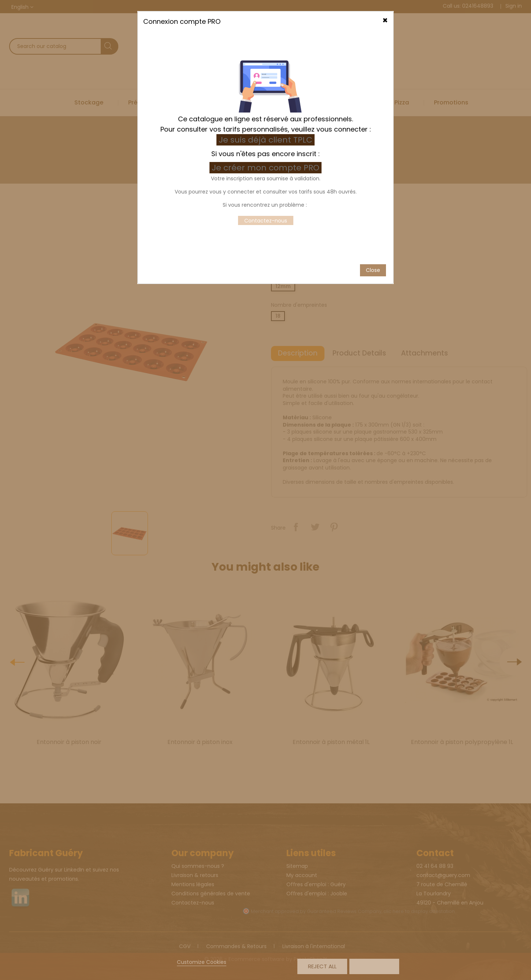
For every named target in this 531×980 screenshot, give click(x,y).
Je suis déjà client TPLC (265, 78)
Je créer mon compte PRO (267, 106)
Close (373, 208)
